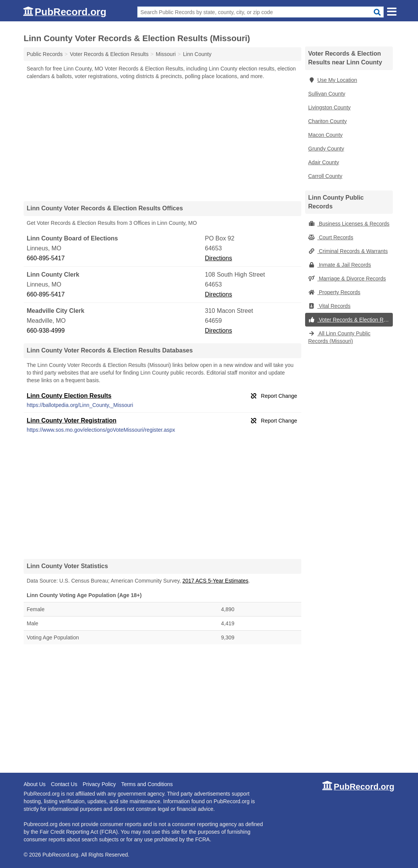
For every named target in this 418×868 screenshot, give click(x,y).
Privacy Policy (99, 784)
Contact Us (64, 784)
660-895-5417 (46, 258)
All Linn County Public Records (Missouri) (339, 337)
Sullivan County (327, 94)
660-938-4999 (46, 331)
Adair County (324, 162)
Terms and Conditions (147, 784)
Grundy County (326, 149)
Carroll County (325, 176)
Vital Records (329, 306)
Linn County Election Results (69, 396)
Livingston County (329, 107)
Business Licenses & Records (349, 224)
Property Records (334, 292)
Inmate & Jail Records (340, 265)
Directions (218, 258)
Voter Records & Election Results (350, 320)
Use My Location (333, 80)
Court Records (331, 237)
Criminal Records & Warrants (348, 251)
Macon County (325, 135)
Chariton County (327, 121)
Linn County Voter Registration (72, 420)
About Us (35, 784)
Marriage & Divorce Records (347, 279)
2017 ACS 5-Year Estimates (215, 581)
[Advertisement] (162, 140)
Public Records (45, 54)
